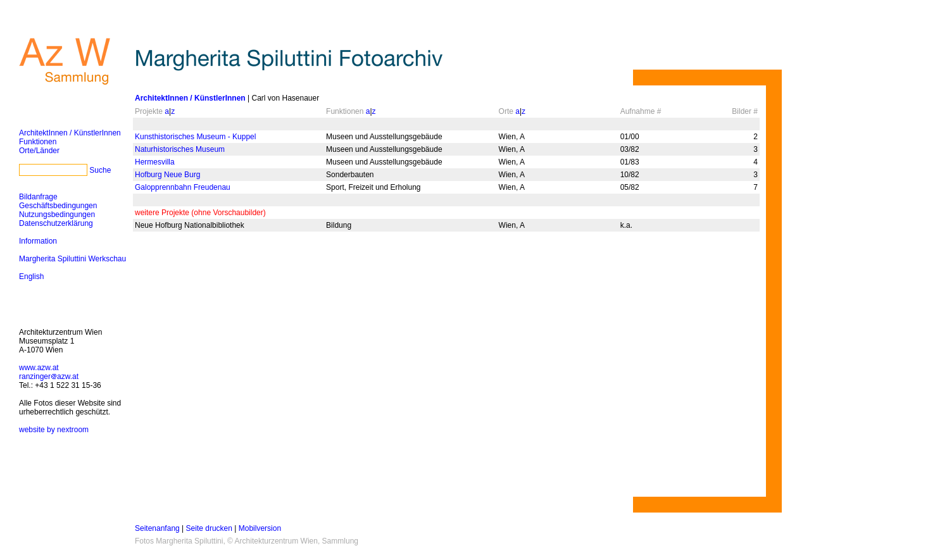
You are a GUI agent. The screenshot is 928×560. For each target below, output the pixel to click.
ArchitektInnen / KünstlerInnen (70, 133)
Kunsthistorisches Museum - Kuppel (195, 137)
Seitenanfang (157, 528)
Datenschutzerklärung (56, 223)
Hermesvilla (155, 162)
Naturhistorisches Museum (180, 149)
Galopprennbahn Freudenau (183, 187)
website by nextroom (54, 430)
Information (38, 241)
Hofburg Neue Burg (167, 175)
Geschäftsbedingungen (58, 206)
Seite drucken (209, 528)
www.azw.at (39, 368)
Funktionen (38, 142)
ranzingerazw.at (49, 376)
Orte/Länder (39, 151)
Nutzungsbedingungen (57, 215)
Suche (100, 170)
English (31, 277)
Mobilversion (260, 528)
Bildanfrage (38, 197)
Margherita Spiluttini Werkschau (72, 259)
